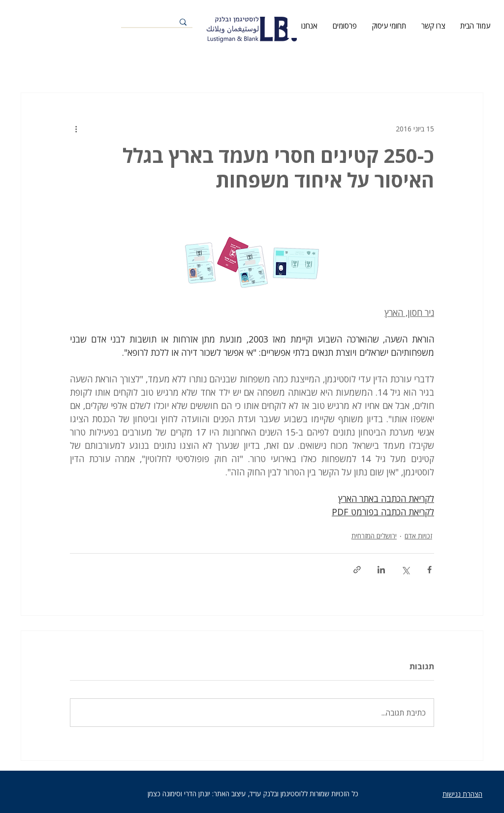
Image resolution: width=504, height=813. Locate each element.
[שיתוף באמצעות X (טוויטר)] (405, 570)
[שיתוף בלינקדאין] (381, 570)
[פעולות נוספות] (76, 128)
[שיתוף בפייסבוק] (429, 570)
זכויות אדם (418, 536)
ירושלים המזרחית (374, 536)
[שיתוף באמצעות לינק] (357, 570)
